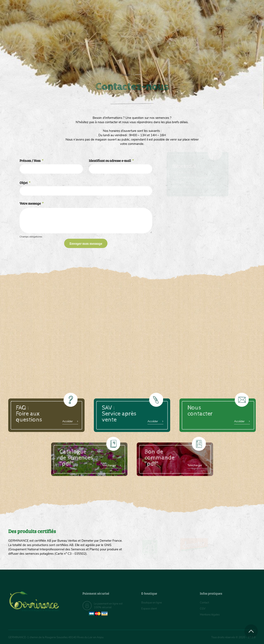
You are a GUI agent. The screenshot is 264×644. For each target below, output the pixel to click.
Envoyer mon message (86, 243)
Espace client (150, 609)
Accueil (126, 74)
